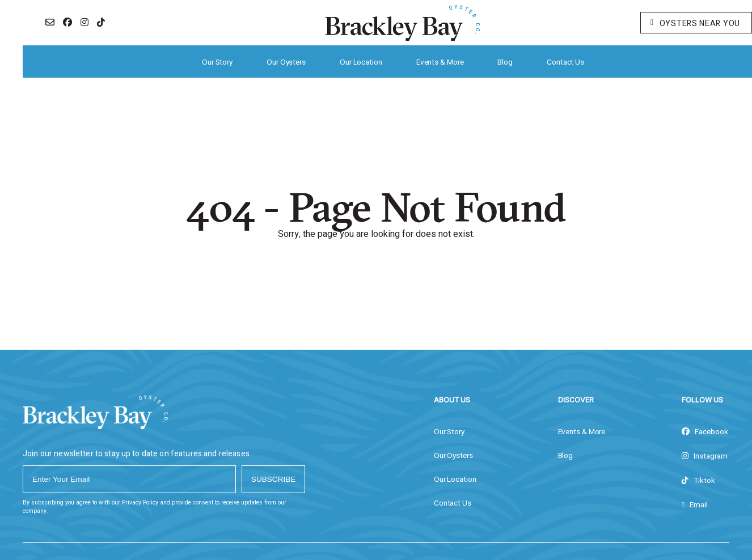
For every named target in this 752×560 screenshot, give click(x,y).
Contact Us (565, 62)
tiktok (698, 481)
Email (695, 505)
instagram (705, 456)
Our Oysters (286, 62)
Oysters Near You (695, 24)
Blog (505, 62)
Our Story (217, 62)
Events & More (440, 62)
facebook (705, 432)
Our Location (361, 62)
